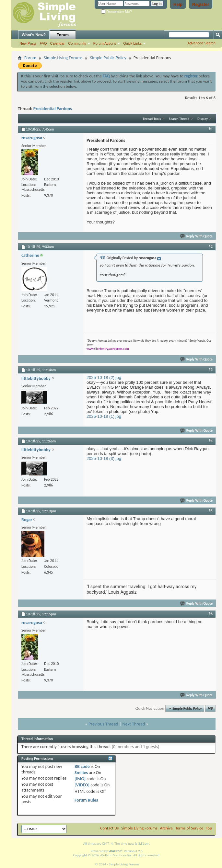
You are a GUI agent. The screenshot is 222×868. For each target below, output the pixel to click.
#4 (211, 441)
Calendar (58, 43)
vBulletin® (116, 851)
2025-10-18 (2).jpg (104, 377)
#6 (211, 614)
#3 (211, 370)
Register (201, 4)
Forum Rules (86, 800)
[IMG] (80, 779)
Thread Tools (152, 119)
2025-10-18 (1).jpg (104, 416)
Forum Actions (105, 43)
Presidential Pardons (53, 109)
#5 (211, 511)
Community (77, 43)
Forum (63, 35)
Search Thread (179, 119)
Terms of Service (189, 828)
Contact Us (109, 828)
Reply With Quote (197, 236)
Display (203, 119)
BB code (82, 766)
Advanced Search (201, 43)
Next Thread (134, 724)
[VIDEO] (82, 785)
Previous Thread (103, 724)
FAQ (43, 43)
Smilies (81, 773)
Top (210, 708)
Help (178, 4)
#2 (211, 246)
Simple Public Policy (108, 58)
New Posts (28, 43)
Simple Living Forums (63, 58)
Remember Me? (117, 12)
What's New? (34, 35)
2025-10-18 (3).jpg (104, 458)
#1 (211, 129)
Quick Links (132, 43)
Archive (166, 828)
